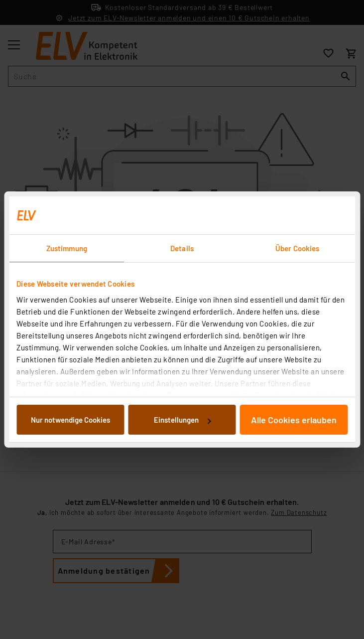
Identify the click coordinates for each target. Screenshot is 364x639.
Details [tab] (182, 248)
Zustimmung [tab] (67, 248)
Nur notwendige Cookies (70, 420)
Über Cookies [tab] (297, 248)
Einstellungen (182, 420)
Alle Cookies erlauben (294, 420)
